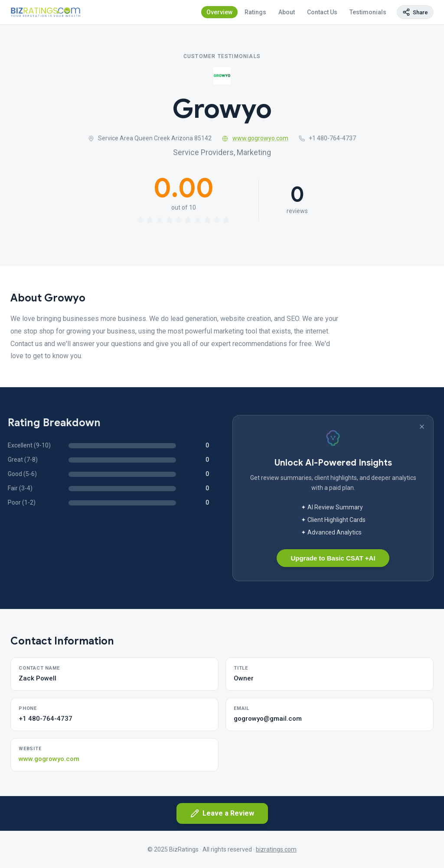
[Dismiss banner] (422, 427)
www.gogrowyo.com (255, 138)
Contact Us (322, 12)
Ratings (255, 12)
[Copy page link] (415, 12)
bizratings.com (276, 849)
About (287, 12)
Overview (219, 12)
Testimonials (368, 12)
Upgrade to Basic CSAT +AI (333, 558)
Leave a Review (222, 813)
